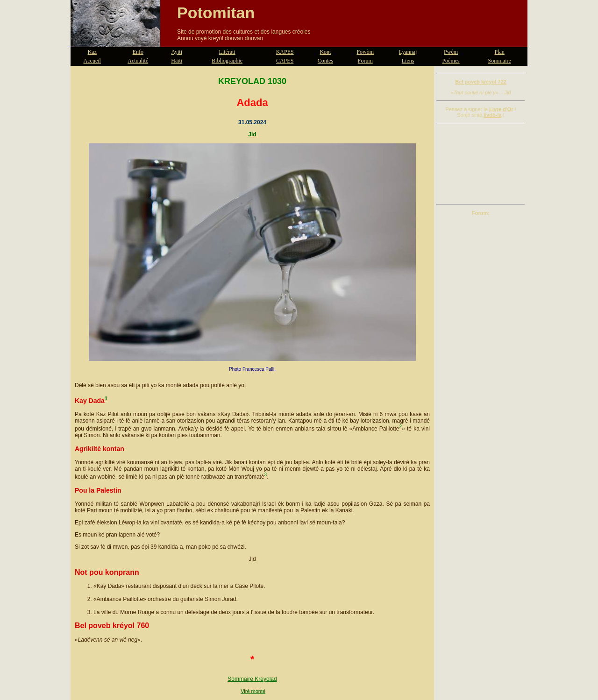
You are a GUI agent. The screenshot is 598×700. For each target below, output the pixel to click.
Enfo (138, 52)
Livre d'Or (501, 109)
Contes (325, 61)
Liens (408, 61)
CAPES (285, 61)
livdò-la (493, 115)
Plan (500, 52)
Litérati (227, 52)
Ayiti (177, 52)
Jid (252, 134)
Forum (365, 61)
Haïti (177, 61)
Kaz (92, 52)
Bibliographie (227, 61)
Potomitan (216, 13)
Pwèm (451, 52)
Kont (325, 52)
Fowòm (365, 52)
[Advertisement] (481, 164)
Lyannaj (408, 52)
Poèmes (451, 61)
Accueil (92, 61)
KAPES (285, 52)
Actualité (138, 61)
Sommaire (500, 61)
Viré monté (253, 691)
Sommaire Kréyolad (252, 679)
